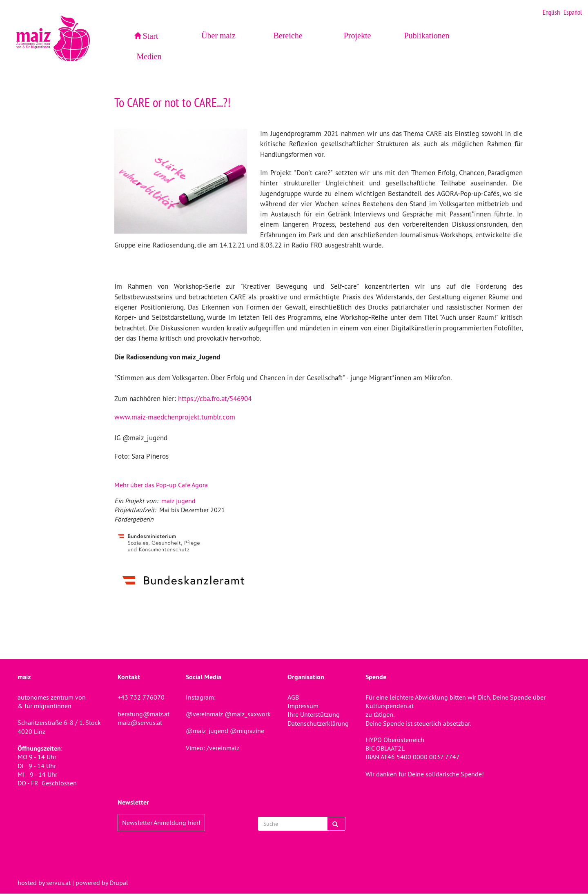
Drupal (119, 883)
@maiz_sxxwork (248, 714)
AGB (293, 697)
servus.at (58, 883)
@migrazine (247, 731)
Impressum (303, 706)
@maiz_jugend (207, 731)
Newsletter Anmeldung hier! (161, 823)
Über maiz (218, 36)
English (551, 12)
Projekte (357, 36)
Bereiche (288, 36)
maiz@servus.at (140, 722)
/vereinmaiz (222, 748)
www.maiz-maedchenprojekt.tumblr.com (175, 417)
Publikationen (427, 36)
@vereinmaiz (204, 714)
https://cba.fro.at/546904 (215, 399)
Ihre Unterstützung (314, 714)
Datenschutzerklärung (318, 723)
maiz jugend (178, 501)
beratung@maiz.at (144, 714)
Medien (149, 56)
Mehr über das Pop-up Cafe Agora (161, 485)
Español (573, 12)
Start (151, 36)
